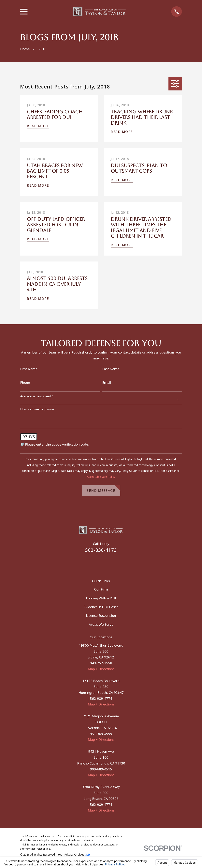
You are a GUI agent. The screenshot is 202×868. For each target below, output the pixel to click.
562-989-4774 (101, 698)
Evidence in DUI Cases (101, 607)
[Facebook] (96, 563)
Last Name (111, 369)
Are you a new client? (37, 396)
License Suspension (101, 615)
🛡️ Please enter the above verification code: (54, 444)
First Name (29, 369)
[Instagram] (106, 563)
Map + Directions (101, 669)
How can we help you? (37, 409)
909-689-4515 (101, 769)
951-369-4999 (101, 734)
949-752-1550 (101, 663)
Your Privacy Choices (74, 854)
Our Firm (101, 589)
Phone (25, 383)
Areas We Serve (101, 624)
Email (107, 383)
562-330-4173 (101, 550)
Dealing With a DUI (101, 598)
